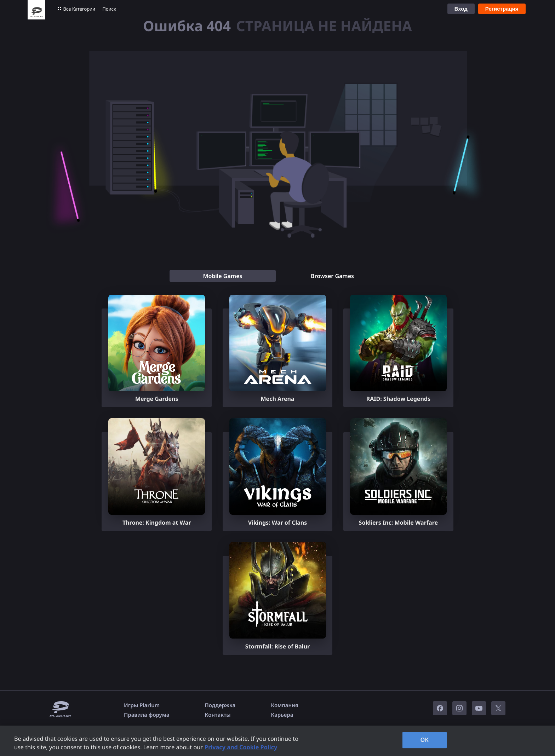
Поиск (109, 9)
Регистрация (502, 9)
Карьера (282, 715)
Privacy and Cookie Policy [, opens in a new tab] (241, 747)
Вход (461, 9)
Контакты (218, 715)
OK (424, 740)
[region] (277, 741)
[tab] (223, 276)
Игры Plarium (142, 705)
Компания (285, 705)
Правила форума (147, 715)
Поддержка (220, 705)
